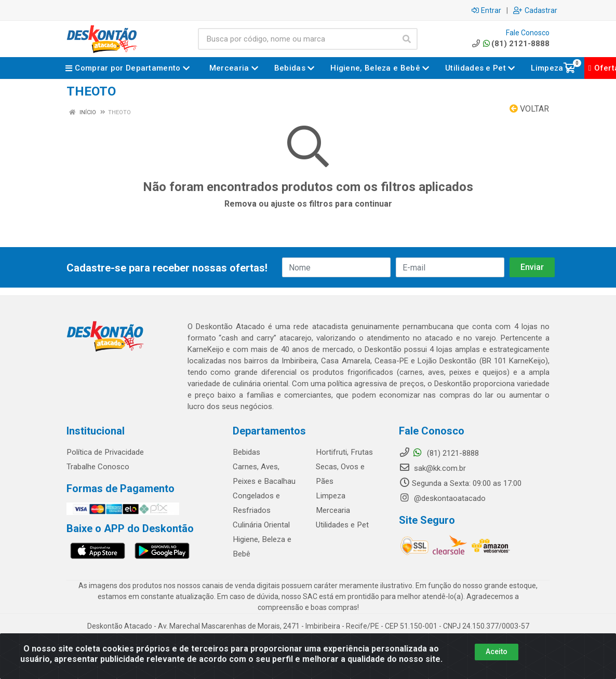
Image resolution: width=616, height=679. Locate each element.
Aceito (497, 651)
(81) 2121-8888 (510, 44)
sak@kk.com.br (432, 468)
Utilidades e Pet (342, 525)
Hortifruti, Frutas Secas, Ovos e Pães (344, 467)
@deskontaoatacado (442, 498)
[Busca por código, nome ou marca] (297, 39)
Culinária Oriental (261, 525)
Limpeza (330, 496)
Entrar (486, 10)
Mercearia (333, 510)
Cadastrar (535, 10)
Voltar (529, 109)
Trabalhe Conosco (98, 467)
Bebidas (246, 452)
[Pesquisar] (407, 39)
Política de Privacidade (105, 452)
